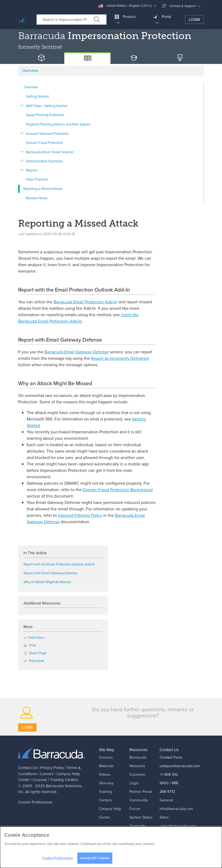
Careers (47, 774)
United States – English (125, 6)
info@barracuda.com (176, 809)
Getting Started (37, 96)
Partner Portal (141, 792)
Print (30, 645)
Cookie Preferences (35, 802)
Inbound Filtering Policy (80, 515)
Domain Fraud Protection (44, 143)
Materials (106, 766)
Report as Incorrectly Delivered (120, 358)
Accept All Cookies (95, 860)
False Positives (37, 179)
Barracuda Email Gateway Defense (77, 352)
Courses (40, 780)
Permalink (34, 661)
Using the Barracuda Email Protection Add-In (78, 318)
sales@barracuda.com (177, 826)
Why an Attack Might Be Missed (48, 582)
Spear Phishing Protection (45, 115)
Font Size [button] (33, 638)
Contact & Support (179, 6)
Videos (105, 775)
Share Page (35, 653)
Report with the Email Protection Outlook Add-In (59, 564)
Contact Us (28, 768)
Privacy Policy (52, 768)
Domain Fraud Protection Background (118, 490)
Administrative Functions (44, 161)
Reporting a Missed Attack (43, 189)
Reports (32, 170)
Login (194, 20)
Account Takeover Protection (47, 134)
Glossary (106, 783)
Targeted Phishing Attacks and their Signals (58, 124)
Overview (31, 87)
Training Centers (64, 780)
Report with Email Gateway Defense (50, 573)
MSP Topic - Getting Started (46, 106)
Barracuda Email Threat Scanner (50, 152)
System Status (141, 817)
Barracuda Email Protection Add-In (86, 302)
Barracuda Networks (64, 786)
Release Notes (37, 198)
